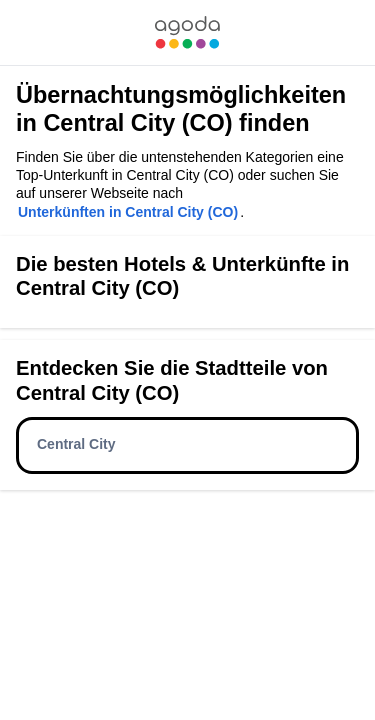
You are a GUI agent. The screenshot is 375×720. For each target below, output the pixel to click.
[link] (187, 32)
